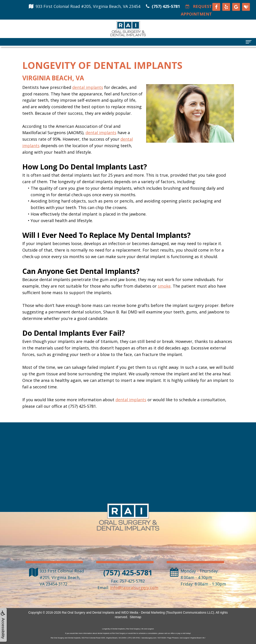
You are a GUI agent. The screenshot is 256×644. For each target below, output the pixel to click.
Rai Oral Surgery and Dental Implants (88, 612)
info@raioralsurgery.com (134, 588)
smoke (164, 286)
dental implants (88, 87)
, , (62, 577)
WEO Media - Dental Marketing (143, 612)
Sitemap (135, 617)
